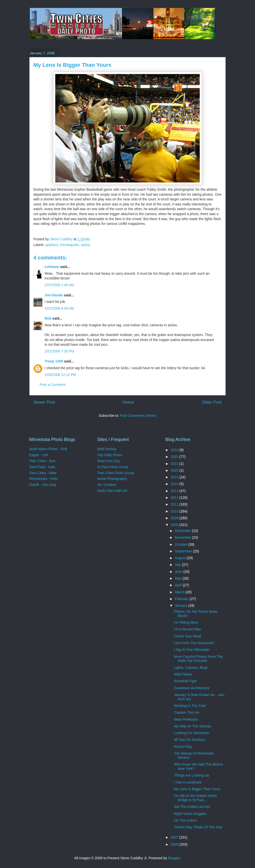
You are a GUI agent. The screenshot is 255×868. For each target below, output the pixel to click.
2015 (175, 477)
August (181, 558)
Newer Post (44, 402)
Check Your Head (188, 636)
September (184, 551)
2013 (175, 491)
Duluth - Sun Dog (42, 485)
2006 (175, 844)
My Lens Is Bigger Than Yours (197, 789)
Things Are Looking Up (192, 775)
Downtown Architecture (192, 688)
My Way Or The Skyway (193, 726)
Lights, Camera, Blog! (191, 668)
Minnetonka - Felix (43, 479)
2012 (175, 498)
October (182, 544)
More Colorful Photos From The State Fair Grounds (198, 659)
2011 (175, 504)
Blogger (174, 858)
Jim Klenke (54, 295)
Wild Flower (183, 674)
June (179, 572)
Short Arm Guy (109, 461)
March (180, 592)
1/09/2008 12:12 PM (60, 375)
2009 (175, 518)
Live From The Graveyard (194, 643)
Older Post (212, 402)
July (178, 565)
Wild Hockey (107, 449)
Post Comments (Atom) (138, 416)
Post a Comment (53, 385)
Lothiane (52, 267)
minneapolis (69, 245)
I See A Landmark (188, 782)
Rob (48, 318)
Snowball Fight (186, 681)
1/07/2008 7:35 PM (59, 351)
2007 (175, 837)
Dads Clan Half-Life (112, 491)
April (179, 585)
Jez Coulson (107, 485)
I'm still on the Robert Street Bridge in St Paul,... (195, 798)
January (182, 606)
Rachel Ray (183, 747)
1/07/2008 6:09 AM (59, 308)
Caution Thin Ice (187, 712)
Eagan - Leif (39, 455)
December (183, 531)
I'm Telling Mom (186, 622)
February (182, 599)
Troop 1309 (54, 361)
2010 (175, 511)
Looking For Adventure (192, 733)
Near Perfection (186, 719)
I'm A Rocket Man (188, 629)
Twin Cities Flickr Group (116, 473)
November (183, 537)
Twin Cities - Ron (42, 461)
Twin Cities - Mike (43, 473)
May (179, 578)
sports (85, 245)
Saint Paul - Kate (42, 467)
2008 (175, 525)
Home (128, 402)
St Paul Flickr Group (113, 467)
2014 (175, 484)
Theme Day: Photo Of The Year (198, 827)
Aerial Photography (112, 479)
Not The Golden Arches (192, 807)
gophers (52, 245)
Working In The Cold (190, 706)
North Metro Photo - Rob (48, 449)
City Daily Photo (110, 455)
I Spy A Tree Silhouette (192, 650)
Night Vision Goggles (190, 814)
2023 (175, 450)
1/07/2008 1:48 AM (59, 285)
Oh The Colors (185, 820)
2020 (175, 470)
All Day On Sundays (190, 740)
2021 (175, 464)
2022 (175, 457)
